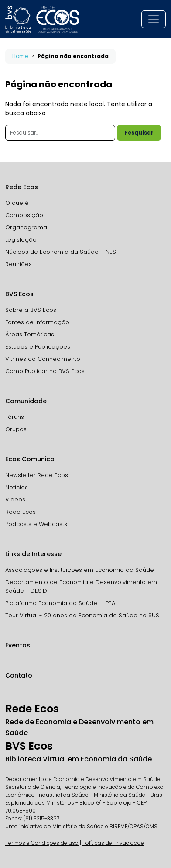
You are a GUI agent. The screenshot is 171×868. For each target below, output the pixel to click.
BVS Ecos (19, 294)
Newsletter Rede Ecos (37, 475)
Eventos (18, 645)
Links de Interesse (33, 554)
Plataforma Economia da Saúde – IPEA (60, 603)
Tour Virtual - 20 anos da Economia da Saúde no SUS (82, 615)
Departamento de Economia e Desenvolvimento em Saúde (83, 779)
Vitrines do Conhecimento (43, 359)
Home (20, 56)
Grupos (16, 429)
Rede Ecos (22, 187)
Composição (24, 215)
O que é (17, 203)
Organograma (26, 227)
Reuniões (19, 264)
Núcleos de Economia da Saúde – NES (61, 252)
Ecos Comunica (30, 459)
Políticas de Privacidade (113, 843)
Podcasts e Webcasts (36, 524)
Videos (15, 500)
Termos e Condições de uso (42, 843)
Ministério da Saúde (78, 826)
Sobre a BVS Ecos (31, 310)
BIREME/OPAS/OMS (133, 826)
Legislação (21, 240)
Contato (19, 675)
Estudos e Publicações (38, 347)
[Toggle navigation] (154, 19)
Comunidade (26, 401)
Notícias (17, 487)
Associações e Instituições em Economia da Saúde (80, 570)
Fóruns (15, 417)
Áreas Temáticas (30, 334)
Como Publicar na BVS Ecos (45, 371)
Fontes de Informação (37, 322)
